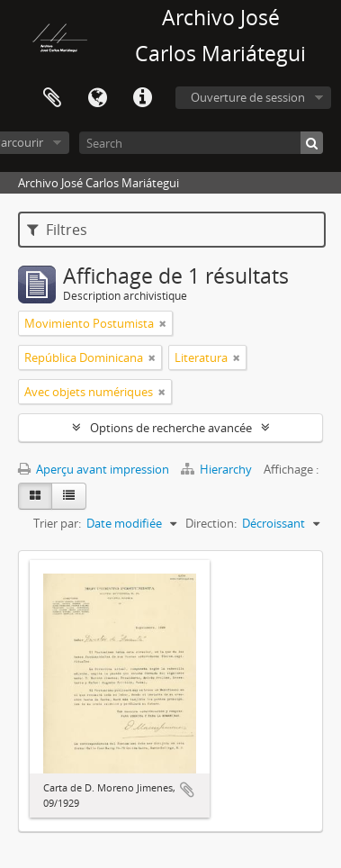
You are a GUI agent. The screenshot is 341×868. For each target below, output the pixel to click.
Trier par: (57, 523)
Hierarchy (218, 469)
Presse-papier (52, 98)
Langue (97, 98)
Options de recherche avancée (171, 428)
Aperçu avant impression (94, 469)
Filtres (57, 230)
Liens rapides (142, 98)
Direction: (211, 523)
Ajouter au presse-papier (187, 790)
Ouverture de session (248, 97)
